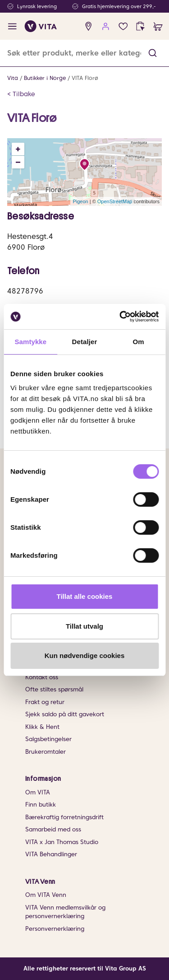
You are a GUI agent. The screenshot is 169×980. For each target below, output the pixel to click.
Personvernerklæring (55, 929)
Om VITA (38, 792)
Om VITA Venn (46, 895)
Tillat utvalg (84, 626)
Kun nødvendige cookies (85, 656)
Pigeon (80, 201)
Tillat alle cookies (85, 596)
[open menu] (12, 26)
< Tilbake (21, 94)
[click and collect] (140, 26)
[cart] (158, 26)
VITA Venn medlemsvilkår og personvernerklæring (65, 912)
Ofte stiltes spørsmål (54, 689)
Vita (13, 78)
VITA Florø (85, 78)
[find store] (89, 26)
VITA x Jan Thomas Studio (62, 842)
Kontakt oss (42, 677)
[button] (153, 53)
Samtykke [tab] (30, 342)
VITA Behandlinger (51, 854)
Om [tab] (139, 342)
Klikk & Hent (42, 727)
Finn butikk (41, 805)
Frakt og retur (45, 702)
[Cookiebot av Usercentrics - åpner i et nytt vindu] (120, 317)
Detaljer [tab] (85, 342)
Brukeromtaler (46, 752)
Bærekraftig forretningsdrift (64, 817)
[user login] (106, 26)
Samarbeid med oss (53, 829)
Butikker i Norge (45, 78)
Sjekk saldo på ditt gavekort (65, 714)
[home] (41, 26)
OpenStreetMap (115, 201)
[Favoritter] (123, 26)
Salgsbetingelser (48, 739)
